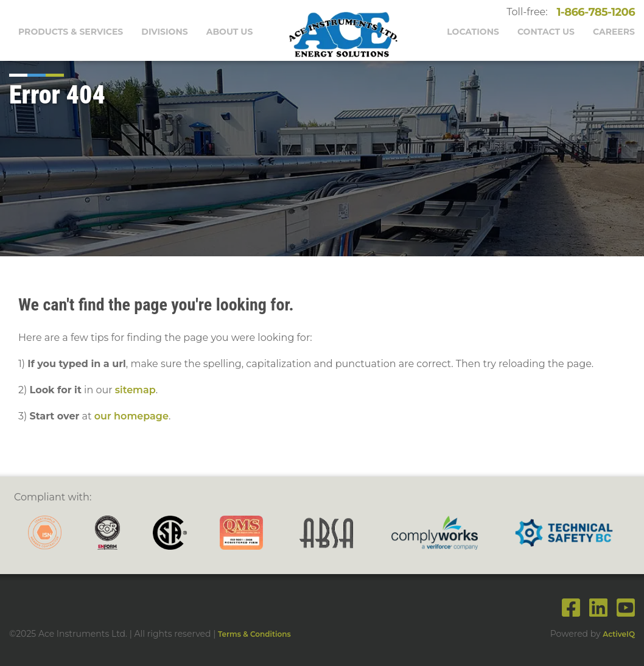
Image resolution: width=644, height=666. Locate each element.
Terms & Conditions (254, 634)
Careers (614, 32)
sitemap (135, 390)
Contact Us (546, 32)
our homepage (131, 416)
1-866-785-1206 (593, 12)
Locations (473, 32)
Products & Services (71, 32)
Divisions (164, 32)
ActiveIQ (619, 634)
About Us (230, 32)
